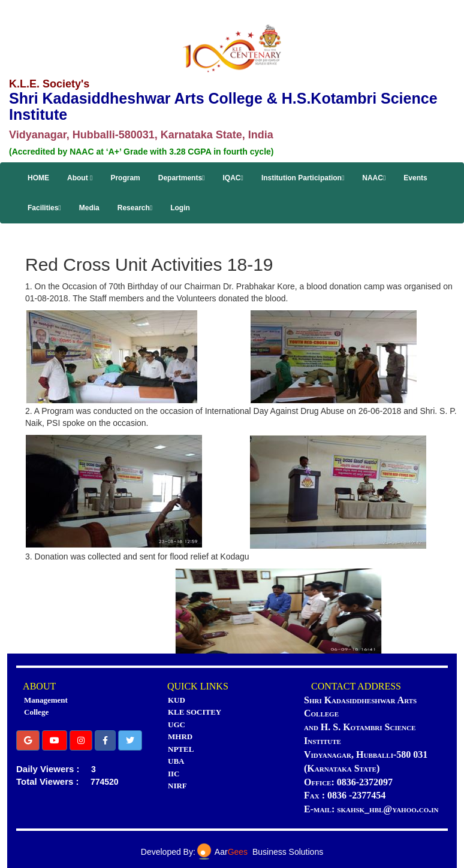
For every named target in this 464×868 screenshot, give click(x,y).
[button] (28, 740)
